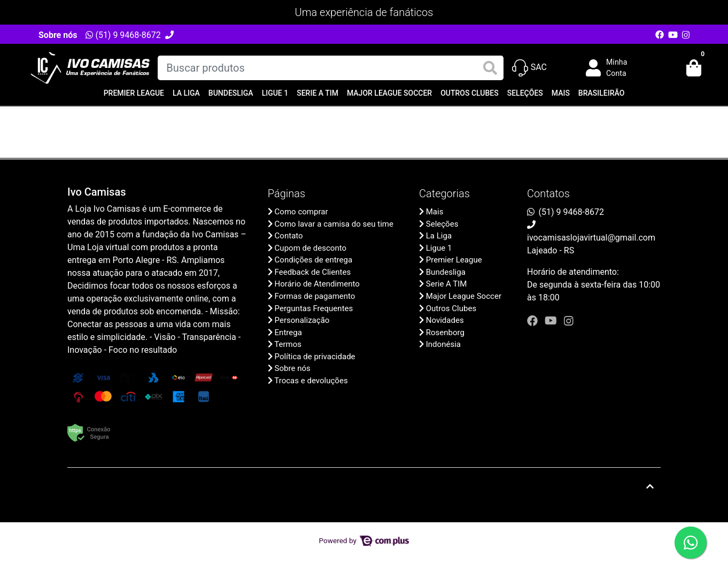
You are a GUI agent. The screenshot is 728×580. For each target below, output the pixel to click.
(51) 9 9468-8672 (123, 35)
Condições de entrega (314, 260)
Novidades (445, 320)
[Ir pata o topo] (650, 486)
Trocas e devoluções (311, 381)
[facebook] (534, 321)
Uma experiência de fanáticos (364, 12)
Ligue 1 (275, 93)
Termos (288, 344)
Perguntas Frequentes (314, 308)
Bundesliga (231, 93)
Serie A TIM (317, 93)
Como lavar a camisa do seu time (334, 224)
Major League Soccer (389, 93)
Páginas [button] (286, 194)
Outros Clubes (470, 93)
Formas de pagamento (315, 296)
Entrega (288, 332)
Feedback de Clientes (313, 272)
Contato (289, 236)
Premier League (134, 93)
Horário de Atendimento (317, 284)
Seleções (525, 93)
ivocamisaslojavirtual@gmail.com (591, 238)
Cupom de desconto (311, 248)
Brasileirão (601, 93)
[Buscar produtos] (330, 68)
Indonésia (443, 344)
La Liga (186, 93)
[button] (614, 68)
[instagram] (569, 321)
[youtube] (552, 321)
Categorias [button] (444, 194)
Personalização (302, 320)
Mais (561, 93)
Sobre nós (58, 35)
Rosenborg (445, 332)
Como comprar (301, 212)
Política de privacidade (315, 357)
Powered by (364, 540)
